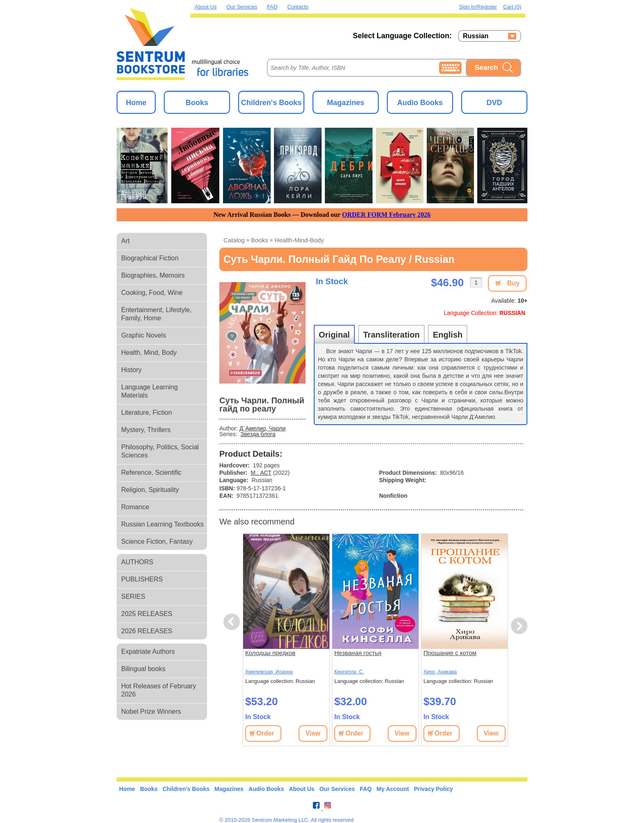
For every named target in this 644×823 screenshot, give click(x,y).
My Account (393, 789)
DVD (494, 103)
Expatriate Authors (148, 652)
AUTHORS (137, 562)
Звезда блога (258, 434)
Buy (513, 283)
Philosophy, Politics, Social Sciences (160, 451)
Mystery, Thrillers (146, 430)
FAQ (272, 7)
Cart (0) (512, 7)
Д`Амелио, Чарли (262, 428)
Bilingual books (143, 669)
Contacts (298, 7)
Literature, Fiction (147, 413)
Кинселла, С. (349, 672)
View (313, 733)
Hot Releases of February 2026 (159, 690)
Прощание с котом (450, 653)
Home (136, 103)
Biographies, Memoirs (153, 275)
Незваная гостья (358, 653)
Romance (135, 507)
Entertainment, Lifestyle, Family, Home (156, 314)
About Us (206, 7)
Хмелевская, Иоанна (269, 672)
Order (265, 733)
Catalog (234, 240)
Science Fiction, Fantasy (157, 541)
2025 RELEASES (147, 614)
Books (197, 103)
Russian (476, 36)
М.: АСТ (261, 473)
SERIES (133, 597)
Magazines (346, 103)
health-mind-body (299, 240)
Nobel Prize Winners (151, 712)
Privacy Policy (434, 789)
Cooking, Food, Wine (152, 293)
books (260, 240)
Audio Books (420, 103)
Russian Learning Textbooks (162, 524)
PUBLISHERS (142, 579)
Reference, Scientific (151, 472)
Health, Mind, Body (149, 353)
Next (519, 626)
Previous (233, 622)
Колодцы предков (270, 653)
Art (125, 241)
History (131, 370)
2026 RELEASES (147, 631)
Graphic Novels (144, 335)
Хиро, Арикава (440, 672)
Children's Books (271, 103)
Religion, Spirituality (150, 490)
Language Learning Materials (149, 391)
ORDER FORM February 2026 (386, 215)
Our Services (242, 7)
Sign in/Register (478, 7)
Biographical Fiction (150, 258)
